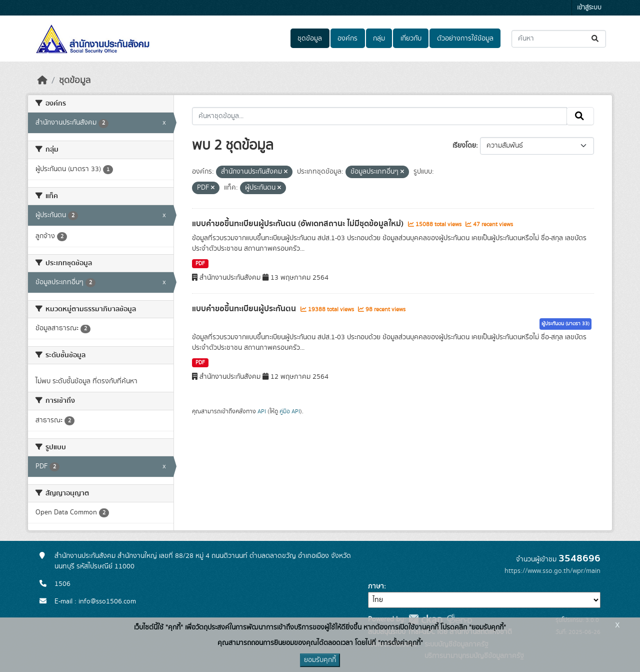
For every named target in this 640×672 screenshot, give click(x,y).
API (262, 411)
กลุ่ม (379, 39)
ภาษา (376, 586)
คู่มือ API (290, 411)
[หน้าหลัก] (42, 81)
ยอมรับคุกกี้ (320, 660)
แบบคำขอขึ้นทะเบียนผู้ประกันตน (245, 309)
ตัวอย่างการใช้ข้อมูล (465, 39)
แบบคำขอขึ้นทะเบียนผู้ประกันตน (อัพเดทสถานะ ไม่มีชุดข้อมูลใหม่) (299, 224)
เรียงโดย (464, 146)
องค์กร (347, 39)
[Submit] (596, 39)
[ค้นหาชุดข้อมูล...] (559, 39)
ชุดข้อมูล (310, 39)
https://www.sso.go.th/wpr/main (552, 571)
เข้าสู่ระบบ (589, 8)
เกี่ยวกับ (411, 39)
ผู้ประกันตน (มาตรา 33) (565, 324)
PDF (200, 264)
